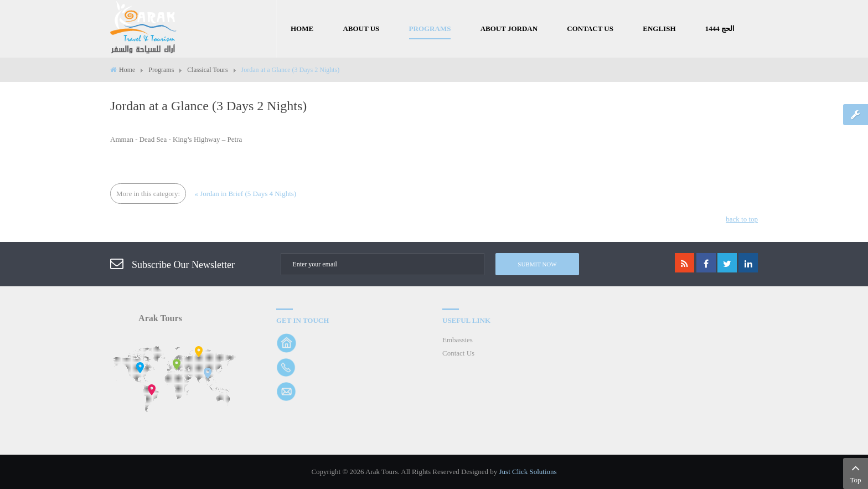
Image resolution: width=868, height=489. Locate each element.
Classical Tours (207, 70)
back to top (742, 219)
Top (856, 472)
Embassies (458, 340)
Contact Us (458, 353)
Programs (161, 70)
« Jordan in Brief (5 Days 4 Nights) (245, 194)
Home (127, 70)
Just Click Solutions (528, 472)
